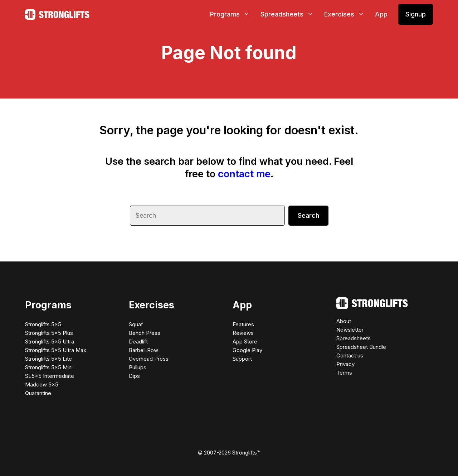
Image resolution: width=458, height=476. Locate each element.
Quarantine (38, 393)
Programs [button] (233, 14)
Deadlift (138, 342)
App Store (245, 342)
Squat (136, 324)
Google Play (247, 350)
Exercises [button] (347, 14)
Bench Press (145, 333)
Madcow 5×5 (42, 384)
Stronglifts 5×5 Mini (49, 367)
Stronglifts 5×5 (43, 324)
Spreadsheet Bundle (361, 347)
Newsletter (350, 330)
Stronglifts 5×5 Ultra (50, 342)
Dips (134, 376)
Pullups (138, 367)
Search (308, 215)
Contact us (350, 355)
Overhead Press (149, 359)
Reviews (243, 333)
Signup (416, 14)
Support (242, 359)
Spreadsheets (354, 338)
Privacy (345, 364)
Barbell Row (143, 350)
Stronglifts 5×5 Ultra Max (56, 350)
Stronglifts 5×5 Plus (49, 333)
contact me (244, 174)
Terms (344, 373)
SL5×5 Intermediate (50, 376)
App (381, 14)
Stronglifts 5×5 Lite (48, 359)
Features (243, 324)
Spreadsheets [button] (290, 14)
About (344, 321)
